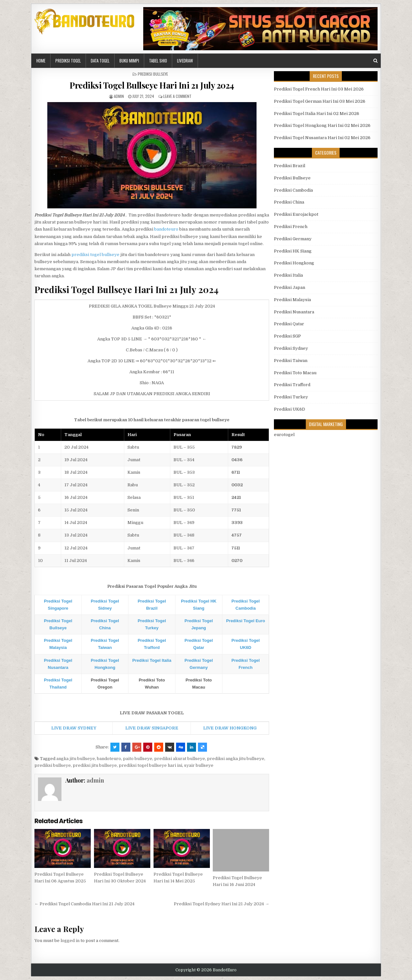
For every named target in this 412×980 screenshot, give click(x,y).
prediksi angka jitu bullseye (236, 759)
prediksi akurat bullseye (180, 759)
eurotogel (284, 435)
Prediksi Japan (290, 287)
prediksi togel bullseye (95, 255)
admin (119, 96)
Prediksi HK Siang (293, 251)
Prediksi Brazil (290, 166)
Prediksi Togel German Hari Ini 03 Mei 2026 (320, 101)
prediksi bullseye (53, 765)
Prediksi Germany (293, 239)
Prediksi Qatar (289, 324)
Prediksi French (291, 227)
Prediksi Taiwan (291, 361)
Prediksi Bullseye (153, 74)
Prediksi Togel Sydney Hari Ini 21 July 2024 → (221, 904)
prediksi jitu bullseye (95, 765)
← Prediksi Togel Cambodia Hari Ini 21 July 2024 (84, 904)
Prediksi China (289, 202)
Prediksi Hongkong (294, 263)
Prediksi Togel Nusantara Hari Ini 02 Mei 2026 (322, 138)
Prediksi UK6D (290, 409)
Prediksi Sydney (291, 348)
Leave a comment (177, 96)
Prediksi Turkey (291, 397)
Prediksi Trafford (292, 385)
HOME (41, 61)
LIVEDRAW (185, 61)
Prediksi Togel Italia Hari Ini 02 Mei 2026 (317, 114)
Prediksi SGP (287, 336)
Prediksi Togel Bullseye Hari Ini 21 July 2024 (152, 85)
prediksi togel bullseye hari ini (150, 765)
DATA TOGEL (100, 61)
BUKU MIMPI (129, 61)
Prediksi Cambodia (293, 190)
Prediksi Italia (288, 275)
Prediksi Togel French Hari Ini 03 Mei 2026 (319, 89)
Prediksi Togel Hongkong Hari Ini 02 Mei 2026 (322, 125)
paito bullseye (138, 759)
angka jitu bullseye (76, 759)
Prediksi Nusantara (294, 312)
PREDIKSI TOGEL (68, 61)
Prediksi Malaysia (292, 300)
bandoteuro (166, 229)
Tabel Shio (158, 61)
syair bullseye (199, 765)
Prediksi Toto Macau (295, 373)
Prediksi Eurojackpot (296, 214)
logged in (70, 941)
